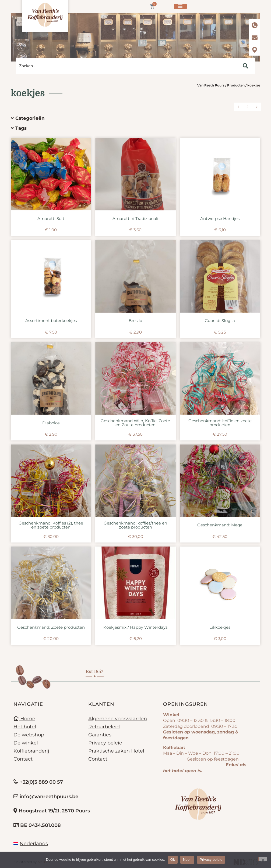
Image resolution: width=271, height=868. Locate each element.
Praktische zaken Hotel (116, 751)
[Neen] (263, 859)
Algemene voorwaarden (118, 719)
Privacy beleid (105, 743)
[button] (131, 118)
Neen (187, 860)
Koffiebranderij (31, 751)
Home (24, 719)
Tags (21, 128)
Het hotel (25, 727)
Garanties (100, 735)
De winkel (26, 743)
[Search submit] (245, 66)
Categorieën (30, 118)
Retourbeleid (104, 727)
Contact (23, 759)
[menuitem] (31, 844)
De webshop (29, 735)
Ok (173, 860)
